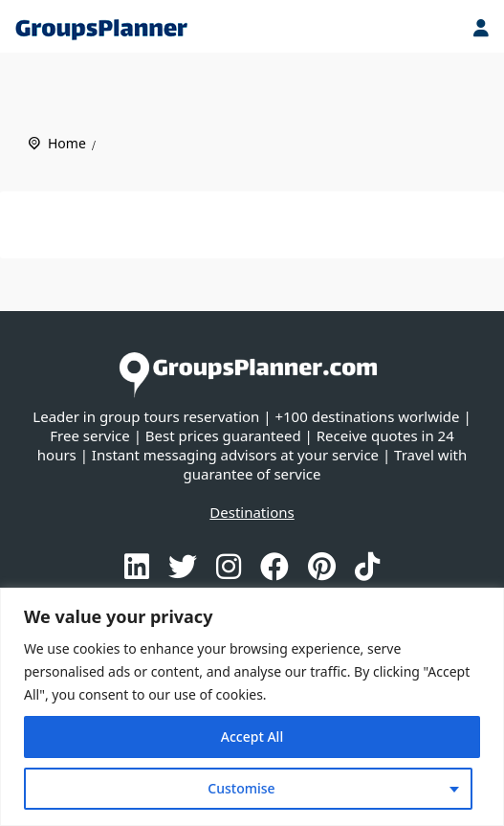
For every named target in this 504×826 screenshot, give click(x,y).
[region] (252, 707)
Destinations (252, 512)
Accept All (252, 737)
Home (67, 143)
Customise (241, 788)
